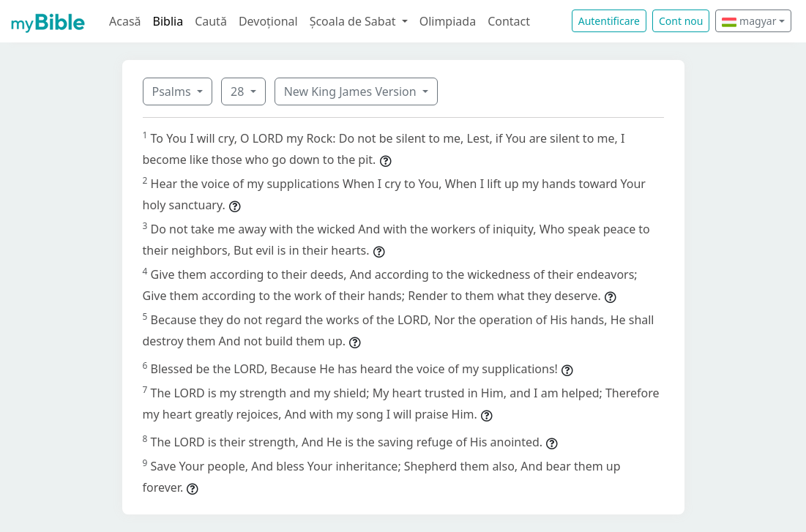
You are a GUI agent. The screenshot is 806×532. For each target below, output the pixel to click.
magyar (749, 21)
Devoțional (268, 21)
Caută (211, 21)
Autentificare (609, 21)
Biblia (168, 21)
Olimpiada (448, 21)
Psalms (173, 91)
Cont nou (681, 21)
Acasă (125, 21)
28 (239, 91)
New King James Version (352, 91)
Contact (509, 21)
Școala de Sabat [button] (354, 21)
